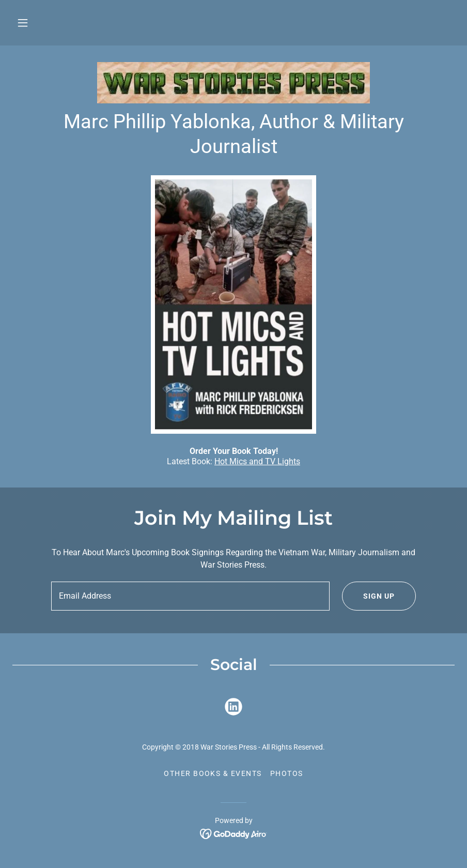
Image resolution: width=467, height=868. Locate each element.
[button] (23, 23)
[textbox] (190, 596)
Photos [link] (287, 773)
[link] (233, 83)
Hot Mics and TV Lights (257, 461)
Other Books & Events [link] (213, 773)
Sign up (368, 596)
